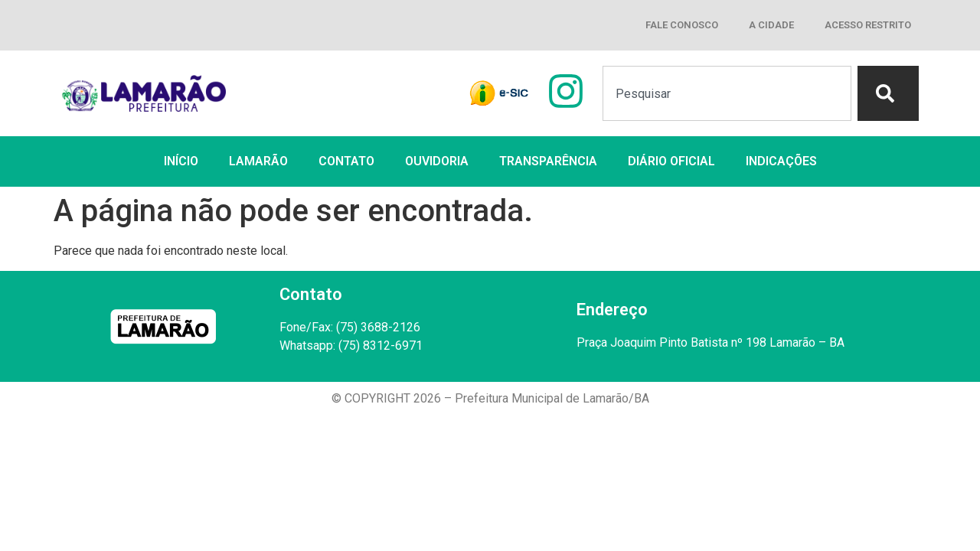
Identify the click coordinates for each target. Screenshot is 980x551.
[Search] (888, 93)
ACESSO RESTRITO (868, 25)
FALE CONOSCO (682, 25)
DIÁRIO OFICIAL (671, 161)
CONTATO (346, 161)
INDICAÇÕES (781, 161)
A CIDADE (771, 25)
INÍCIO (181, 161)
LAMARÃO (258, 161)
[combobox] (727, 93)
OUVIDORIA (437, 161)
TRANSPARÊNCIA (548, 161)
